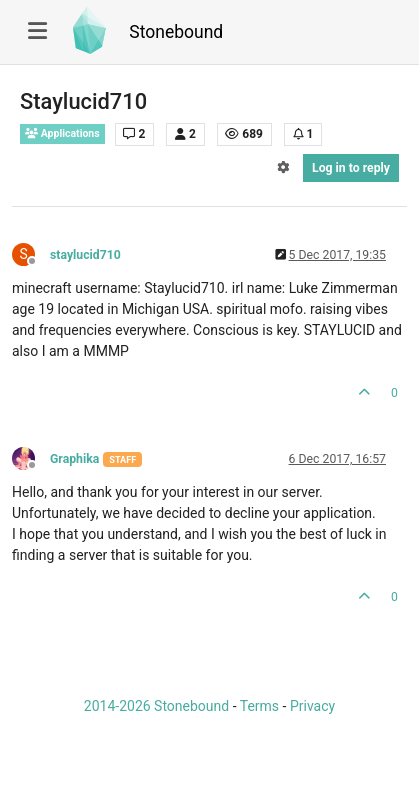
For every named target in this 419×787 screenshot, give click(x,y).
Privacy (312, 706)
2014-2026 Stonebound (156, 706)
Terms (259, 706)
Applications (62, 133)
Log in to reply (351, 168)
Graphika (74, 459)
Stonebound (176, 32)
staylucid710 (85, 255)
